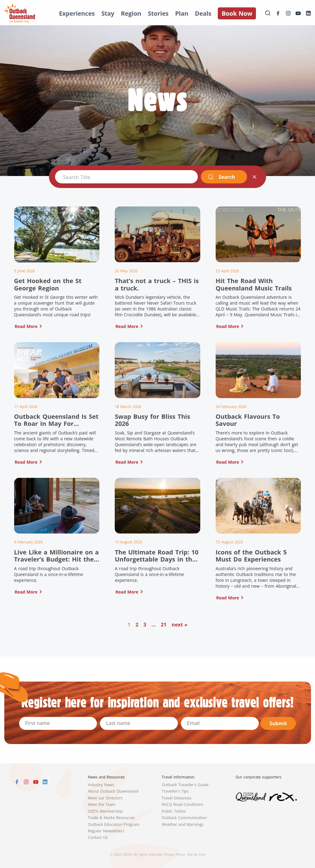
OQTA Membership (105, 811)
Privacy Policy (174, 854)
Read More (26, 326)
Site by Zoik (196, 854)
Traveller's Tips (175, 791)
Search (221, 177)
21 (164, 625)
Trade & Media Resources (111, 818)
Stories (158, 13)
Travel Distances (177, 798)
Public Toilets (174, 811)
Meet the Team (102, 804)
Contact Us (98, 837)
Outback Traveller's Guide (185, 785)
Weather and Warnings (183, 824)
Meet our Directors (105, 798)
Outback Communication (184, 818)
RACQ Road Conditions (183, 804)
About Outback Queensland (113, 791)
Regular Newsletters (106, 831)
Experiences (77, 13)
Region (131, 13)
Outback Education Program (114, 824)
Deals (203, 13)
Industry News (101, 785)
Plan (182, 13)
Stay (108, 13)
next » (180, 625)
